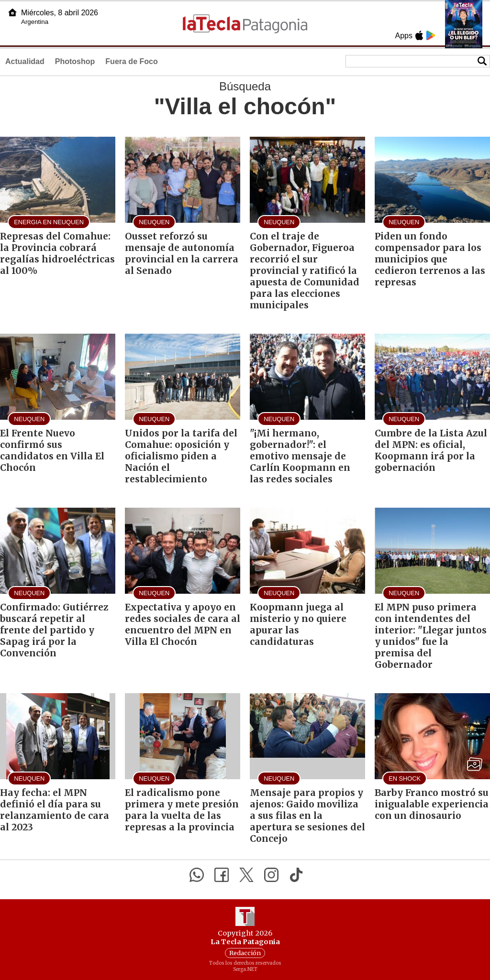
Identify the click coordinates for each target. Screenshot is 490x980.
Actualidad (25, 61)
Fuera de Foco (131, 61)
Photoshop (75, 61)
